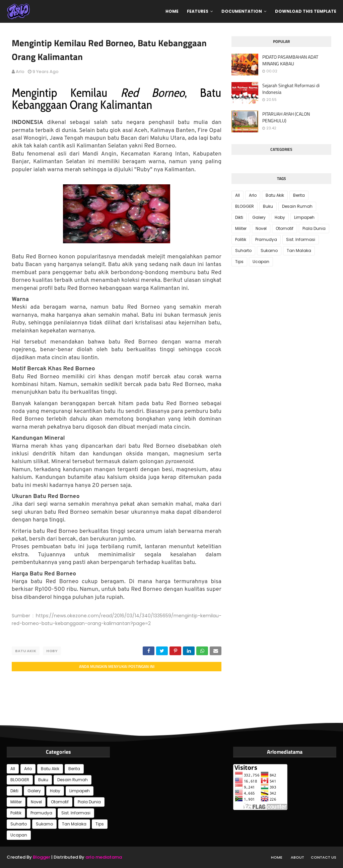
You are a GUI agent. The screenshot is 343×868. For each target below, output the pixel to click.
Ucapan (261, 262)
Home (277, 857)
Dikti (239, 217)
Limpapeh (304, 217)
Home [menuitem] (172, 11)
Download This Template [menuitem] (306, 11)
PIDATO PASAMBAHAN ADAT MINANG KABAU (290, 60)
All (237, 195)
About (297, 857)
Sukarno (269, 251)
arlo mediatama (104, 857)
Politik (241, 239)
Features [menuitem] (198, 11)
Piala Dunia (314, 228)
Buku (268, 206)
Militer (241, 228)
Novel (261, 228)
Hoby (52, 651)
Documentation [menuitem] (242, 11)
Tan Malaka (299, 251)
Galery (259, 217)
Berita (299, 195)
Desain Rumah (297, 206)
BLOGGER (245, 206)
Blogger (42, 857)
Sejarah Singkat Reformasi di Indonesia (291, 89)
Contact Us (324, 857)
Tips (239, 262)
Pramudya (266, 239)
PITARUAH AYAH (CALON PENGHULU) (286, 117)
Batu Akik (26, 651)
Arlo (20, 72)
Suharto (243, 251)
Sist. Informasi (301, 239)
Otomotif (285, 228)
